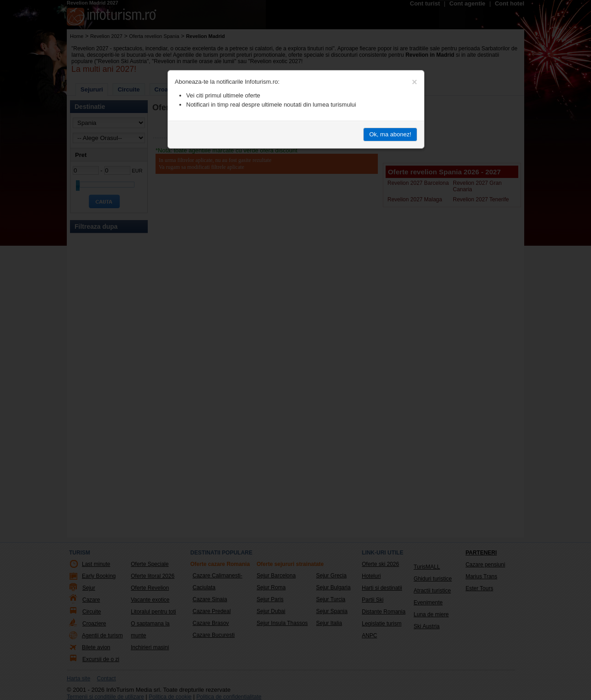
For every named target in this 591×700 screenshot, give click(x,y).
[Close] (414, 82)
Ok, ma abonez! (390, 134)
